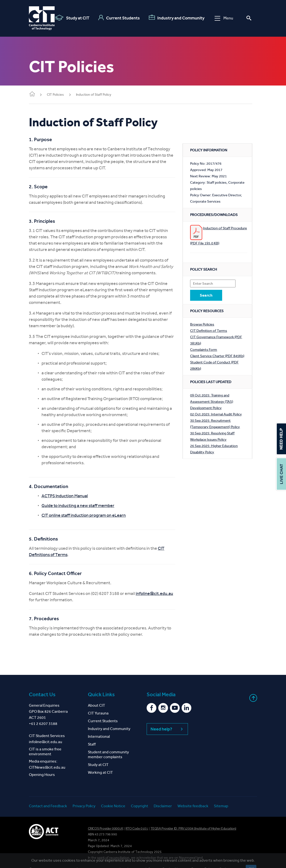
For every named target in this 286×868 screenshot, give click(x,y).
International (99, 736)
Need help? (167, 729)
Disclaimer (163, 806)
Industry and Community (177, 18)
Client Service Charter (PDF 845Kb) (217, 356)
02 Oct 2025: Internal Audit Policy (216, 414)
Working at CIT (100, 772)
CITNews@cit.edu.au (47, 767)
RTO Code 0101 (137, 829)
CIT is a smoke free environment (45, 752)
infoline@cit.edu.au (154, 593)
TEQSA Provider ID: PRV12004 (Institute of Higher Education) (193, 829)
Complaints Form (204, 350)
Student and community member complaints (108, 754)
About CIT (97, 705)
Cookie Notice (113, 806)
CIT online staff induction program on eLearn (84, 515)
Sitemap (221, 806)
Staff (92, 744)
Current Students (119, 18)
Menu (224, 18)
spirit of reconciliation (113, 858)
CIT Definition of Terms (209, 331)
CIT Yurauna (98, 713)
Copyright (139, 806)
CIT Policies (55, 95)
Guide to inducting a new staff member (78, 506)
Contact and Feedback (48, 806)
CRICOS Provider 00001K (105, 829)
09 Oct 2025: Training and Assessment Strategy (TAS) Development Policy (212, 402)
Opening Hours (42, 775)
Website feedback (193, 806)
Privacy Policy (84, 806)
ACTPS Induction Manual (65, 496)
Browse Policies (202, 324)
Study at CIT (72, 18)
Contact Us (42, 695)
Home (32, 94)
